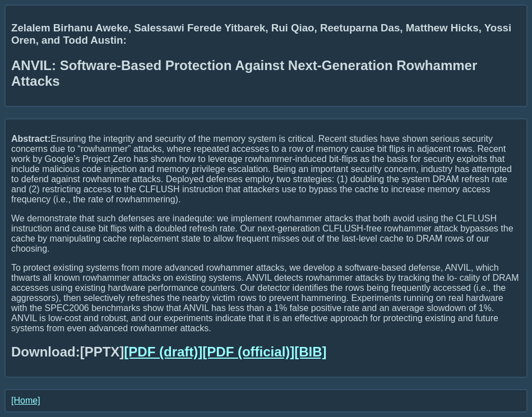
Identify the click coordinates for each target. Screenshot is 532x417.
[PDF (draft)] (163, 352)
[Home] (26, 400)
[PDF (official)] (248, 352)
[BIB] (310, 352)
